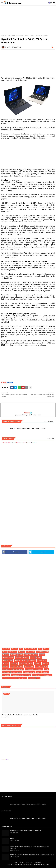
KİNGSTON (32, 660)
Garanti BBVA (7, 669)
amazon (6, 666)
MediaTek (40, 669)
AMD (25, 660)
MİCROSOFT (24, 663)
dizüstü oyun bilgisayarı (19, 675)
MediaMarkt (13, 652)
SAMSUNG (7, 649)
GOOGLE (38, 663)
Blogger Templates (20, 864)
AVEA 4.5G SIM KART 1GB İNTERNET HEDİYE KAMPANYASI (26, 831)
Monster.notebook (9, 658)
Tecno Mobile (30, 669)
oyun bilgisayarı (22, 678)
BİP (31, 663)
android (32, 678)
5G (41, 649)
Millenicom (37, 675)
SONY (21, 655)
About (21, 862)
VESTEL (26, 658)
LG (22, 649)
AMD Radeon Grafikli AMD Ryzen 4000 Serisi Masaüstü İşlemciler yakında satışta (32, 855)
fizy (47, 669)
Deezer (46, 672)
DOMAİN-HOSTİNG (30, 672)
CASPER (22, 652)
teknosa (14, 655)
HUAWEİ (15, 649)
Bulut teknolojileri (17, 672)
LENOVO (6, 655)
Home (15, 862)
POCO (13, 666)
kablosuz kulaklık (8, 660)
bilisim (27, 413)
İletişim (12, 839)
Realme (19, 658)
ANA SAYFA (5, 760)
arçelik (13, 678)
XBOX (38, 666)
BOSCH (6, 678)
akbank (18, 660)
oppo (5, 652)
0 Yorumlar (51, 438)
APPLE (42, 655)
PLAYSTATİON (42, 660)
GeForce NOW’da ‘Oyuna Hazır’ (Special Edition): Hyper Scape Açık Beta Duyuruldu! (30, 847)
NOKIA (39, 658)
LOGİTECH (15, 663)
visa (30, 675)
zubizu (45, 666)
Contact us (29, 862)
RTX (39, 678)
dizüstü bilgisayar (19, 669)
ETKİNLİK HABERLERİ (31, 649)
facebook (16, 552)
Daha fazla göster (49, 421)
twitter (43, 552)
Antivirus (28, 655)
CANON (20, 666)
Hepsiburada (31, 652)
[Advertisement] (28, 19)
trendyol (6, 663)
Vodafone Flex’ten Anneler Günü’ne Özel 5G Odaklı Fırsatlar (20, 715)
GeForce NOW (30, 666)
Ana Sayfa (4, 36)
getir (39, 672)
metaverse (7, 675)
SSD (33, 658)
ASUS (36, 655)
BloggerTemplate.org (42, 864)
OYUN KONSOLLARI (43, 652)
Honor (47, 649)
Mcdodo (46, 663)
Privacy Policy (38, 862)
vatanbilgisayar (47, 675)
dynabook (11, 36)
